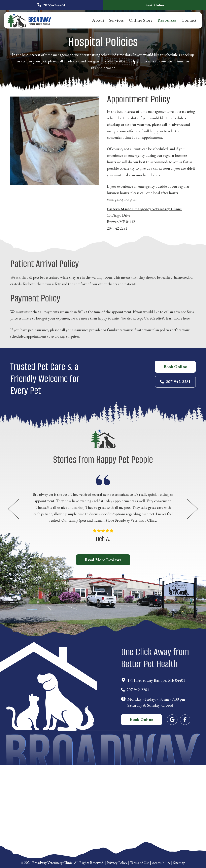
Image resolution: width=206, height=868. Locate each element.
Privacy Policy (117, 863)
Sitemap (179, 863)
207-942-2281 (117, 228)
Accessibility (161, 863)
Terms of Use (140, 863)
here (186, 318)
